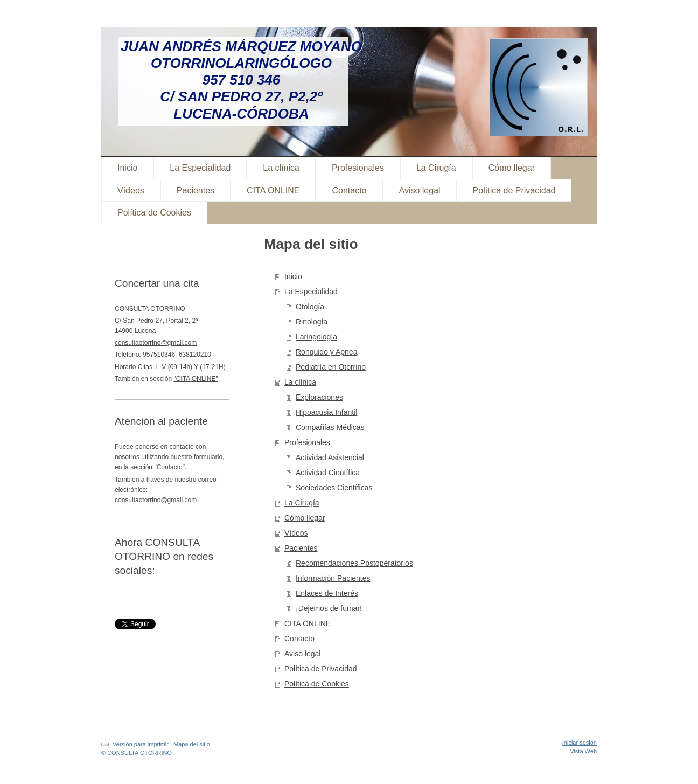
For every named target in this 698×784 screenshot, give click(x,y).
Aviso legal (302, 654)
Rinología (312, 322)
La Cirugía (302, 503)
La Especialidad (311, 292)
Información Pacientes (333, 578)
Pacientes (301, 548)
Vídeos (296, 533)
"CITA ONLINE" (196, 379)
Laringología (316, 337)
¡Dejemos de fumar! (329, 608)
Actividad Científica (328, 473)
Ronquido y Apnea (326, 352)
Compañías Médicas (330, 427)
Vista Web (583, 751)
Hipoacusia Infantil (326, 412)
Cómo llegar (305, 518)
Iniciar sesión (580, 743)
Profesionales (307, 442)
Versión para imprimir (136, 744)
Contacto (299, 639)
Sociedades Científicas (334, 488)
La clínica (300, 382)
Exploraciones (319, 397)
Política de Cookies (317, 684)
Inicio (293, 276)
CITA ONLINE (308, 623)
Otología (310, 307)
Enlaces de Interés (327, 593)
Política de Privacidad (321, 669)
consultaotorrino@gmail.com (156, 343)
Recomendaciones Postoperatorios (354, 563)
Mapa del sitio (192, 744)
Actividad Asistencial (330, 457)
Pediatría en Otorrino (331, 367)
